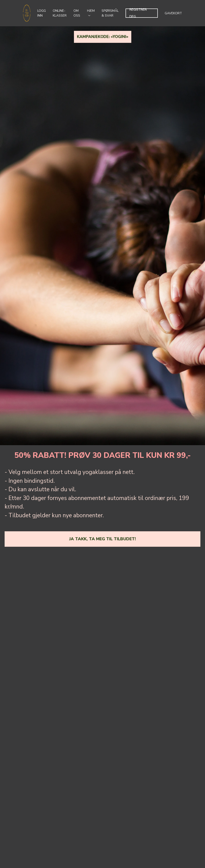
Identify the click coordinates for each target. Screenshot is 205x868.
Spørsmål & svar (110, 13)
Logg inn (42, 13)
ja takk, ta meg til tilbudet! (102, 539)
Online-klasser (60, 13)
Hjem (91, 12)
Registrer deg (138, 13)
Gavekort (173, 13)
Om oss (77, 13)
